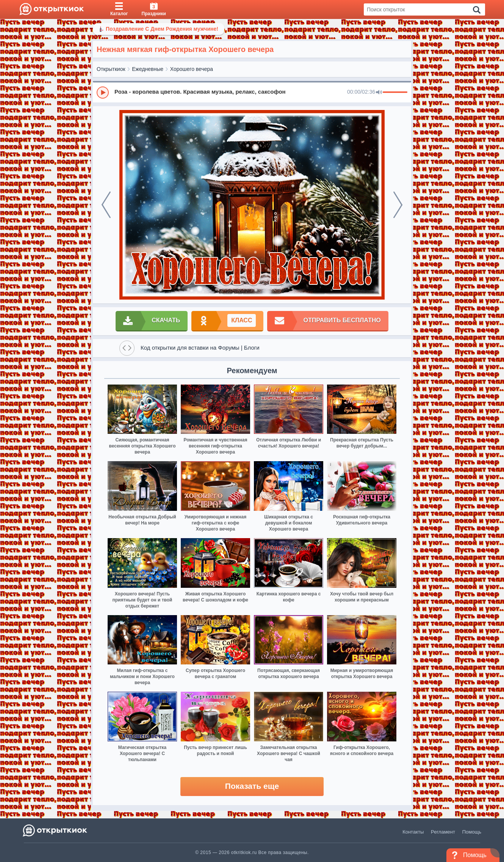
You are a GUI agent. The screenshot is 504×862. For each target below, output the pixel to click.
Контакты (413, 832)
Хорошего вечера (192, 69)
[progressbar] (395, 93)
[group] (252, 92)
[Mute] (379, 93)
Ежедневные (148, 69)
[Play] (103, 93)
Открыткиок (111, 69)
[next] (398, 205)
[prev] (106, 205)
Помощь (472, 832)
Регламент (443, 832)
